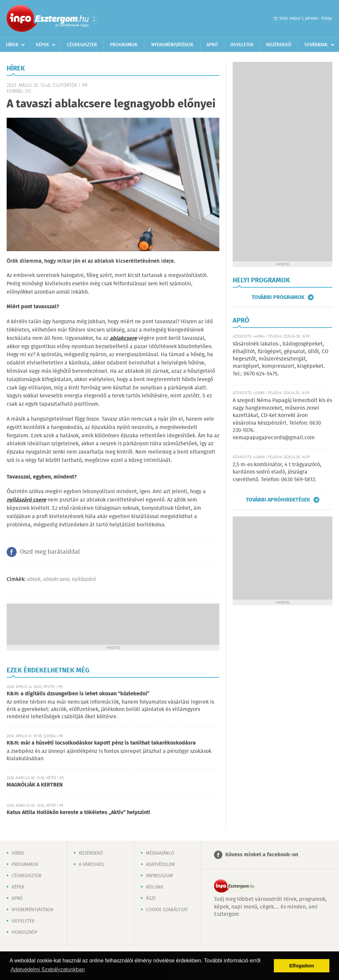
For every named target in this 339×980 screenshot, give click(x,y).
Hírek (12, 45)
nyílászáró (84, 579)
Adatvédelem (160, 865)
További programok (278, 297)
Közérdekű (279, 45)
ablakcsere (56, 579)
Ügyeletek (242, 45)
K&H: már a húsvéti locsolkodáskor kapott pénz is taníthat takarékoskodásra (101, 743)
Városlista (94, 19)
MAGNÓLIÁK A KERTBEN (35, 785)
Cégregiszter (82, 45)
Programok (124, 45)
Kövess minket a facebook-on (262, 855)
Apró (212, 45)
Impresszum (159, 876)
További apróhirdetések (278, 500)
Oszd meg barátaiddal (50, 552)
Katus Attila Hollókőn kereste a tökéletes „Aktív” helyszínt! (78, 813)
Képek (43, 45)
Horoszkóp (25, 932)
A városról (92, 865)
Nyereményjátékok (172, 45)
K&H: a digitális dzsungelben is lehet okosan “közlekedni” (78, 694)
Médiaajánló (160, 853)
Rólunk (155, 887)
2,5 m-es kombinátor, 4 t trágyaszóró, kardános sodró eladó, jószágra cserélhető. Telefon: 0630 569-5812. (277, 472)
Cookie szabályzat (167, 910)
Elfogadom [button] (302, 966)
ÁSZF (151, 899)
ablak (34, 579)
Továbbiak (316, 45)
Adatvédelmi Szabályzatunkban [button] (48, 970)
